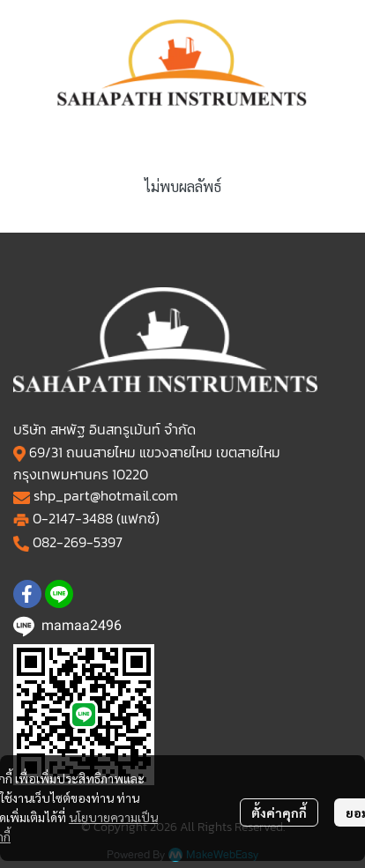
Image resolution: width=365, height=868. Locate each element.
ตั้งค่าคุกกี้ (279, 812)
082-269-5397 (78, 542)
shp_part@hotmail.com (106, 495)
